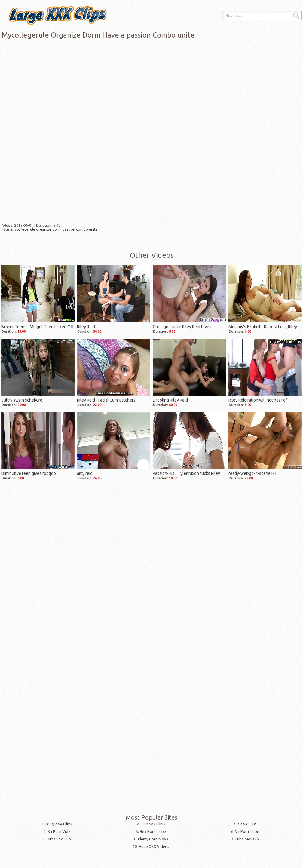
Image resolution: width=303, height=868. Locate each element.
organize (44, 229)
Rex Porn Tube (153, 831)
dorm (57, 229)
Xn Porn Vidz (59, 831)
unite (93, 229)
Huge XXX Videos (154, 846)
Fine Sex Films (153, 824)
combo (82, 229)
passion (69, 229)
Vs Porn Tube (247, 831)
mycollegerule (23, 229)
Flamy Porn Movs (153, 839)
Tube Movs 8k (247, 839)
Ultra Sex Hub (59, 839)
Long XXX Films (59, 824)
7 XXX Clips (247, 824)
